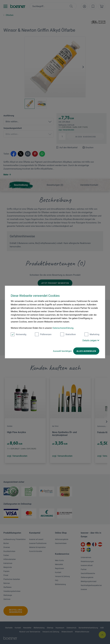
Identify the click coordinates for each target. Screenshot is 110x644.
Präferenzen (43, 334)
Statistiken (68, 334)
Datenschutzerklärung (63, 328)
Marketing (92, 334)
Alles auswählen (86, 351)
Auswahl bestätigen (62, 351)
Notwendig (18, 334)
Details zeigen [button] (91, 340)
